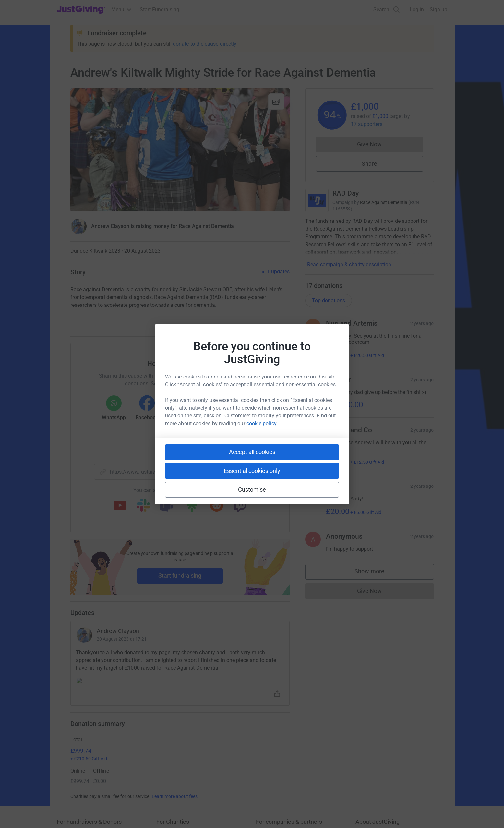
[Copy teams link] (167, 506)
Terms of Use (72, 812)
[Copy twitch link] (240, 506)
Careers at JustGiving (380, 744)
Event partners (272, 744)
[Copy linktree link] (192, 508)
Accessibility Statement (193, 812)
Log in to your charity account (190, 744)
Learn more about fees (175, 690)
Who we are (369, 732)
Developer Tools (274, 756)
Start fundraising (180, 576)
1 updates (278, 272)
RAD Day (346, 193)
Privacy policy (109, 812)
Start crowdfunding (79, 744)
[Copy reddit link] (217, 506)
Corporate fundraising (281, 732)
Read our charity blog (181, 768)
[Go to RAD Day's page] (317, 200)
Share (369, 164)
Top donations (329, 300)
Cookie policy (146, 812)
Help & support (74, 768)
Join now (167, 732)
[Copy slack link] (143, 506)
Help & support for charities (187, 756)
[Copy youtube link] (120, 506)
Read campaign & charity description (349, 264)
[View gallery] (276, 102)
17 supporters (367, 124)
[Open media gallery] (180, 150)
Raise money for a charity (86, 732)
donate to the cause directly (205, 44)
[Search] (387, 10)
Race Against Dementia (384, 202)
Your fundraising (76, 756)
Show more (376, 573)
